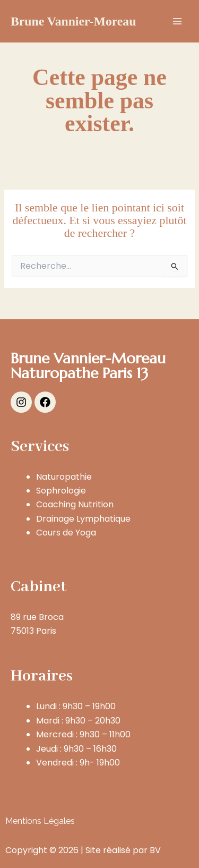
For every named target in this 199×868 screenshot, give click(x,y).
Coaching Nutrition (75, 504)
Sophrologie (61, 491)
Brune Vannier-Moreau (73, 21)
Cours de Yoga (66, 533)
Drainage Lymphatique (83, 519)
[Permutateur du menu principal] (177, 21)
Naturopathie (64, 477)
